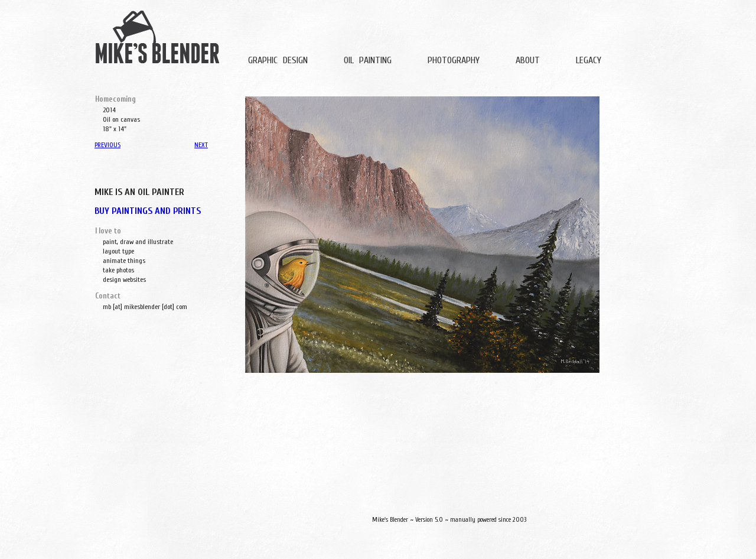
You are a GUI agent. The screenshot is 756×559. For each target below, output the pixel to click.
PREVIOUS (107, 145)
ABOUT (528, 60)
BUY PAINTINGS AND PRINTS (148, 211)
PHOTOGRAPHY (454, 60)
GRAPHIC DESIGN (278, 60)
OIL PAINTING (368, 60)
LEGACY (589, 60)
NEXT (201, 145)
